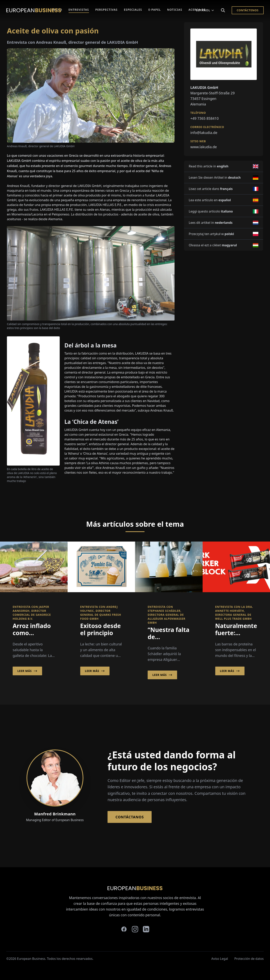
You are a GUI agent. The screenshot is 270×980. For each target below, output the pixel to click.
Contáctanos (130, 817)
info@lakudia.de (204, 133)
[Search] (223, 10)
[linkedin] (146, 929)
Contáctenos (248, 10)
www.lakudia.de (204, 147)
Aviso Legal (220, 959)
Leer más (27, 671)
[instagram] (135, 929)
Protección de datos (249, 959)
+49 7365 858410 (204, 118)
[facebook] (124, 929)
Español (205, 10)
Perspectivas (106, 10)
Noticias (175, 10)
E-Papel (155, 10)
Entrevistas (79, 10)
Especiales (133, 10)
